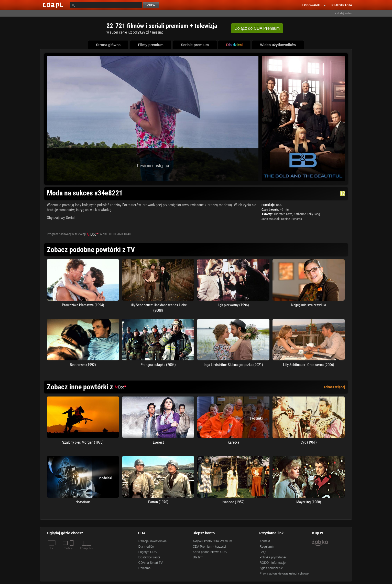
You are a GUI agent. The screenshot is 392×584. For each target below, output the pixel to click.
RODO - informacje (273, 563)
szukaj (151, 5)
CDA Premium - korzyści (209, 547)
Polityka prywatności (273, 557)
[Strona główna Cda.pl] (54, 5)
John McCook (271, 219)
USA (279, 205)
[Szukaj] (106, 5)
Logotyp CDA (148, 552)
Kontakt (265, 541)
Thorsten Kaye (283, 214)
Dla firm (198, 557)
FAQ (263, 552)
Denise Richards (292, 219)
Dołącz (257, 28)
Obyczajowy (56, 218)
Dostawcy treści (149, 557)
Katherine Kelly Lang (307, 214)
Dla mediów (146, 547)
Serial (70, 218)
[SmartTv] (72, 551)
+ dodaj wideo (343, 13)
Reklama (144, 568)
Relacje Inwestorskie (153, 541)
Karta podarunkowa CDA (210, 552)
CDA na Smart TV (151, 563)
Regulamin (267, 547)
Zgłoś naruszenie (271, 568)
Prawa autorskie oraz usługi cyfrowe (284, 573)
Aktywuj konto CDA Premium (212, 541)
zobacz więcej (334, 387)
